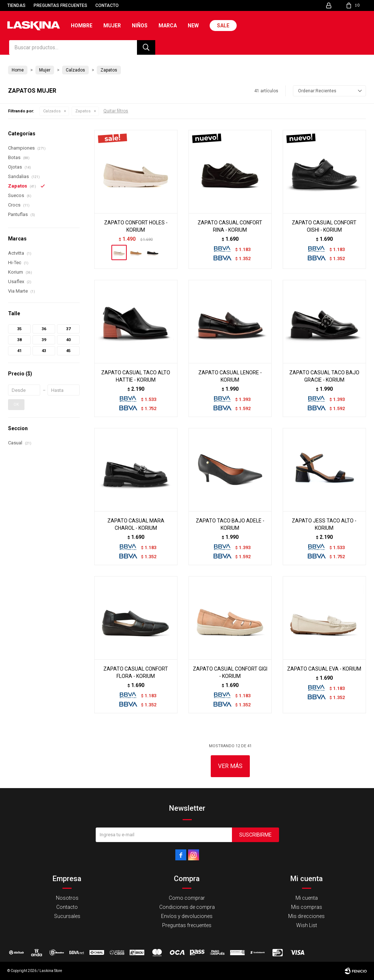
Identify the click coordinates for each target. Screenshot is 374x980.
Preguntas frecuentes (60, 5)
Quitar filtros (116, 111)
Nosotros (67, 898)
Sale (223, 26)
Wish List (307, 925)
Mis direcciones (306, 916)
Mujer (112, 26)
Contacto (107, 5)
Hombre (82, 26)
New (193, 26)
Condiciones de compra (187, 907)
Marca (168, 26)
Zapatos (83, 111)
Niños (140, 26)
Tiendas (16, 5)
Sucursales (67, 916)
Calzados (52, 111)
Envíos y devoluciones (187, 916)
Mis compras (307, 907)
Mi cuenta (307, 898)
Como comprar (187, 898)
